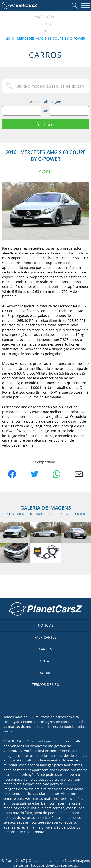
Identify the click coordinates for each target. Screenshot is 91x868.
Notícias (46, 625)
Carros (46, 24)
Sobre (45, 673)
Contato (45, 661)
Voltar (47, 171)
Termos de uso (46, 685)
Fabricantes (45, 637)
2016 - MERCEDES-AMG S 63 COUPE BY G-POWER (46, 38)
